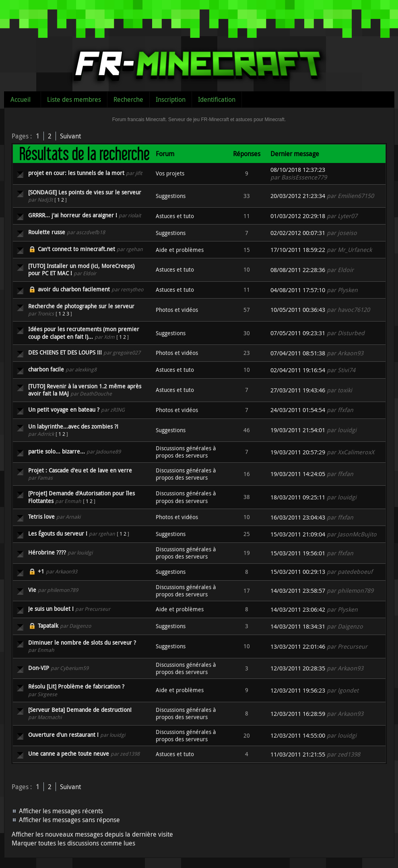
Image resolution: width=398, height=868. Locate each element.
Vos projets (170, 173)
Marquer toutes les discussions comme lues (73, 843)
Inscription (171, 99)
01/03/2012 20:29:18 (298, 216)
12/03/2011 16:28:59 (298, 714)
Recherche (128, 99)
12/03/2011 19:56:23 (298, 690)
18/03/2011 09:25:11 (298, 497)
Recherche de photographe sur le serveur (81, 306)
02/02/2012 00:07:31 (298, 233)
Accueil (21, 99)
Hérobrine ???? (47, 552)
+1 (41, 571)
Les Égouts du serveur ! (58, 533)
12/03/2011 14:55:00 (298, 735)
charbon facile (46, 369)
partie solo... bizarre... (57, 451)
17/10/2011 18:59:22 (298, 250)
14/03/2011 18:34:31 (298, 626)
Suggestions (171, 196)
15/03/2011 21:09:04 (298, 534)
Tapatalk (48, 626)
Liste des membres (74, 99)
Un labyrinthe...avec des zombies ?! (73, 426)
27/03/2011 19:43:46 (298, 390)
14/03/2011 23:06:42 (298, 609)
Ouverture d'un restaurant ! (63, 735)
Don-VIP (39, 668)
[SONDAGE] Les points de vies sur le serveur (85, 192)
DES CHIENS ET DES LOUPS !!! (65, 352)
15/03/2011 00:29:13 (298, 572)
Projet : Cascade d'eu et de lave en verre (80, 470)
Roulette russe (47, 232)
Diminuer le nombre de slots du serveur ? (82, 642)
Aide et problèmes (180, 250)
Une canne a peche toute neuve (69, 754)
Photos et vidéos (177, 310)
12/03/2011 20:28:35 (298, 668)
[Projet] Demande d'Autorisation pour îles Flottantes (81, 497)
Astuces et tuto (175, 216)
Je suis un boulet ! (51, 609)
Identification (217, 99)
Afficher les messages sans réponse (69, 820)
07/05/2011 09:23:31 (298, 333)
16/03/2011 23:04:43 (298, 517)
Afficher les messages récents (61, 811)
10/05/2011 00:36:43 (298, 310)
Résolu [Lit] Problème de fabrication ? (76, 686)
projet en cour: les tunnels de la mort (76, 173)
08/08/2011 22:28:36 (298, 270)
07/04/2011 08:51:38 (298, 353)
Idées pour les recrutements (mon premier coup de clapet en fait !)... (84, 333)
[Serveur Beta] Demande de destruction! (80, 710)
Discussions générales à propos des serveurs (186, 452)
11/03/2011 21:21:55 (298, 754)
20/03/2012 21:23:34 (298, 196)
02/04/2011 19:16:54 (298, 370)
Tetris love (41, 516)
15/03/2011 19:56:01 (298, 553)
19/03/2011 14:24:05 (298, 474)
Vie (32, 590)
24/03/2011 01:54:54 (298, 410)
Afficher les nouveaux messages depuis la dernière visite (92, 834)
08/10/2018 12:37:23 (298, 170)
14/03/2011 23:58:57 (298, 591)
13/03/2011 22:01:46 (298, 646)
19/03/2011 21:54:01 (298, 430)
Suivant (70, 136)
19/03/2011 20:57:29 (298, 452)
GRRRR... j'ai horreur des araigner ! (73, 215)
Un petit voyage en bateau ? (64, 409)
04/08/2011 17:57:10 (298, 290)
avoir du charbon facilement (74, 289)
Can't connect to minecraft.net (76, 249)
